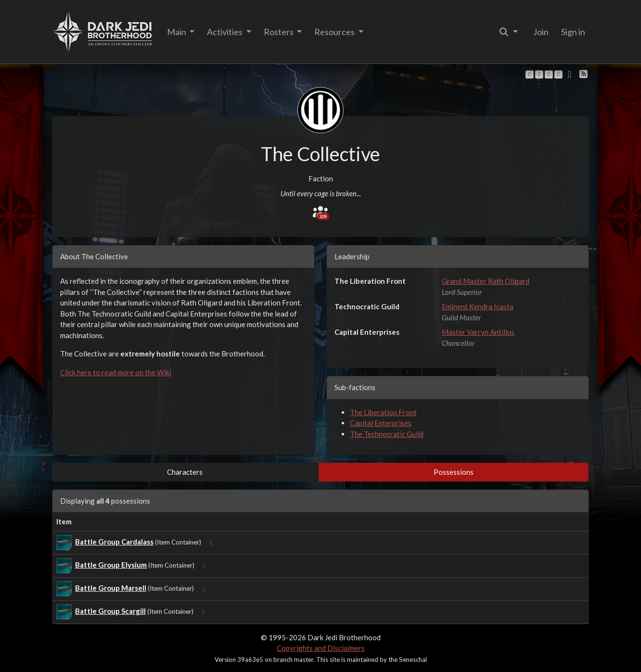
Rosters (279, 32)
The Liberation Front (383, 412)
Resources (335, 32)
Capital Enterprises (381, 423)
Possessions (454, 472)
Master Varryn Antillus (478, 332)
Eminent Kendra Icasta (478, 306)
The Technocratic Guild (387, 434)
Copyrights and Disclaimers (321, 648)
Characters (185, 472)
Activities (225, 32)
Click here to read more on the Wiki (116, 372)
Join (541, 32)
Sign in (573, 32)
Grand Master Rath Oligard (486, 281)
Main (177, 32)
